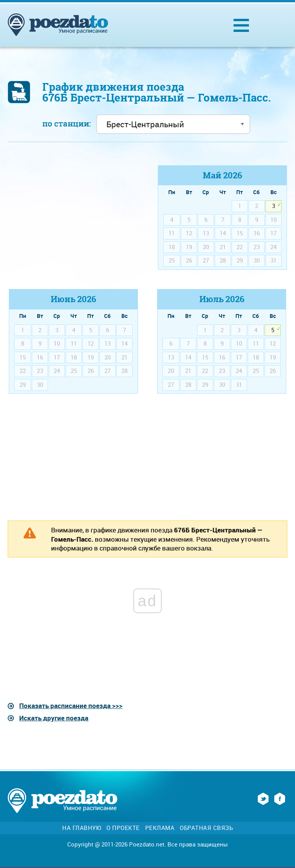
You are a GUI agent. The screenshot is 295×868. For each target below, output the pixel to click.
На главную (82, 828)
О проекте (123, 828)
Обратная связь (206, 828)
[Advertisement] (73, 219)
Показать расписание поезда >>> (71, 706)
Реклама (160, 828)
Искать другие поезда (54, 718)
